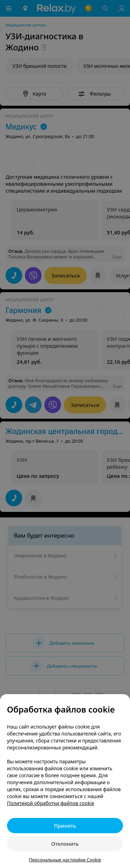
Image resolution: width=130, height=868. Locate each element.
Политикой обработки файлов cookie (51, 803)
